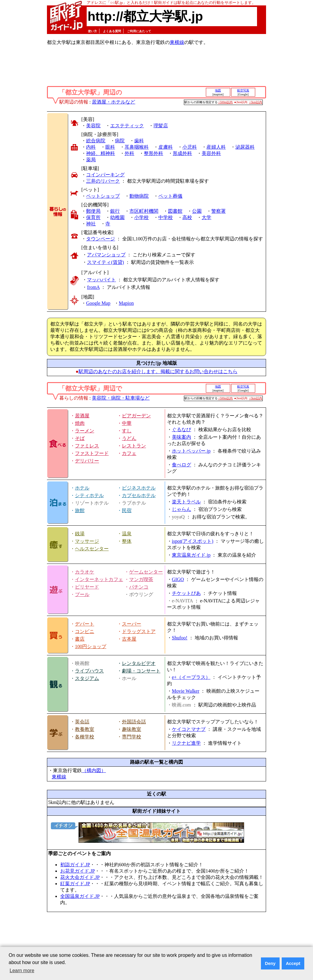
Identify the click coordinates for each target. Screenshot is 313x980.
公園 (197, 211)
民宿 (127, 510)
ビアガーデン (136, 416)
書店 (80, 639)
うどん (129, 438)
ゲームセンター (146, 572)
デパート (85, 624)
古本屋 (129, 639)
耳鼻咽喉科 (137, 147)
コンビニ (85, 631)
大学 (206, 217)
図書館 (175, 211)
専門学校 (132, 737)
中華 (127, 423)
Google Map (98, 303)
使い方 (92, 31)
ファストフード (92, 453)
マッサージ (87, 541)
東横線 (177, 42)
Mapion (126, 303)
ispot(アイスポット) (193, 541)
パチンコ (139, 587)
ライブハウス (89, 671)
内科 (91, 147)
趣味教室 (132, 729)
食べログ (181, 465)
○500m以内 (226, 102)
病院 (120, 141)
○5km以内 (256, 102)
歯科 (139, 141)
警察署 (218, 211)
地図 (218, 90)
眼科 (110, 147)
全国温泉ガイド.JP (80, 896)
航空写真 (243, 90)
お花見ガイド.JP (77, 871)
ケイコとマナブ (189, 729)
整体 (127, 541)
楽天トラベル (186, 502)
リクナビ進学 (186, 743)
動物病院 (139, 196)
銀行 (115, 211)
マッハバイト (101, 280)
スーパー (132, 624)
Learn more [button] (22, 971)
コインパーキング (105, 175)
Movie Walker (186, 691)
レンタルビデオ (139, 663)
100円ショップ (91, 646)
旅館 (80, 510)
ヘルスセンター (92, 549)
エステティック (127, 126)
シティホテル (89, 495)
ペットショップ (103, 196)
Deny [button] (270, 963)
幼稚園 (117, 217)
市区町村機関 (144, 211)
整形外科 (153, 153)
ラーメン (85, 431)
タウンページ (101, 239)
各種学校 (85, 737)
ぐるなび (181, 430)
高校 (187, 217)
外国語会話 (134, 722)
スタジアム (87, 678)
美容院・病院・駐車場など (121, 398)
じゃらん (181, 509)
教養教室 (85, 729)
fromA (93, 287)
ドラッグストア (139, 631)
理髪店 (161, 126)
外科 (129, 153)
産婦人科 (216, 147)
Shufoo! (180, 638)
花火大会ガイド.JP (80, 877)
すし (127, 431)
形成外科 (182, 153)
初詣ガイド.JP (75, 865)
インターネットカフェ (99, 579)
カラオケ (85, 572)
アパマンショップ (106, 255)
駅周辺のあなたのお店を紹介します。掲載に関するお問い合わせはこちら (158, 371)
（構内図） (94, 770)
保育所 (93, 217)
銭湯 (80, 534)
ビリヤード (87, 587)
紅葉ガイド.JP (75, 884)
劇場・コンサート (141, 671)
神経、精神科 (101, 153)
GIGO (178, 579)
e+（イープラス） (191, 677)
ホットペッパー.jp (191, 451)
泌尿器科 (245, 147)
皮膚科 (166, 147)
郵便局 (93, 211)
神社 (91, 224)
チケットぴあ (186, 593)
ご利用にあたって (139, 31)
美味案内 (181, 437)
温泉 (127, 534)
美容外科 (211, 153)
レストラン (134, 446)
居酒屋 (82, 416)
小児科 (190, 147)
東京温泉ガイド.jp (191, 555)
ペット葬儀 (170, 196)
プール (82, 594)
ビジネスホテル (139, 488)
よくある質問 (112, 31)
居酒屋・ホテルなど (113, 102)
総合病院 (96, 141)
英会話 (82, 722)
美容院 (93, 126)
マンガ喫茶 (141, 579)
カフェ (129, 453)
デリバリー (87, 461)
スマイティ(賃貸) (105, 262)
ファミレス (87, 446)
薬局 (91, 160)
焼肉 (80, 423)
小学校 (141, 217)
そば (80, 438)
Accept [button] (293, 963)
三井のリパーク (103, 181)
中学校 (166, 217)
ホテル (82, 488)
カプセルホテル (139, 495)
